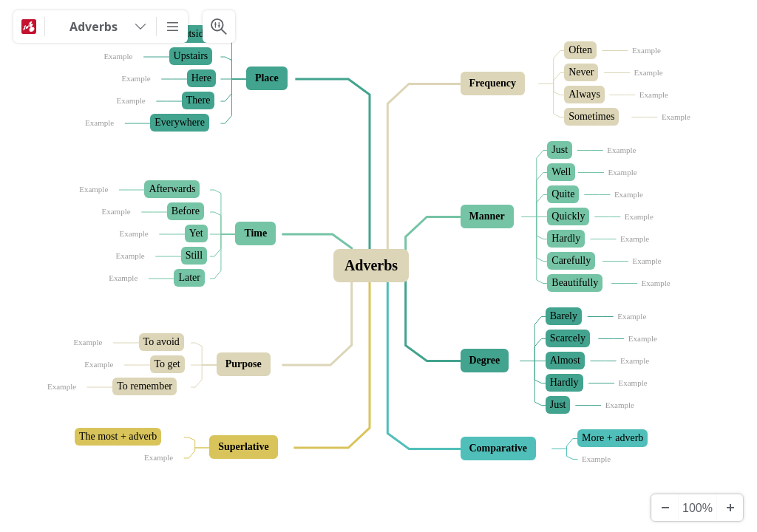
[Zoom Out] (665, 508)
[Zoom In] (730, 508)
